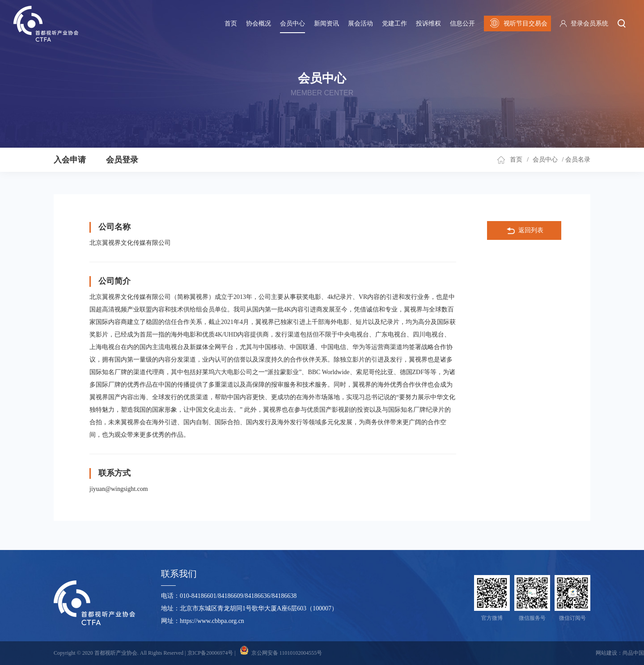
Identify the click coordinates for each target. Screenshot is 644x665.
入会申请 (70, 160)
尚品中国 (633, 653)
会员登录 (122, 160)
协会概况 (258, 23)
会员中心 (292, 23)
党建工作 (394, 23)
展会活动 (360, 23)
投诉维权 (428, 23)
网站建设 (606, 653)
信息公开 (462, 23)
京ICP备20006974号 (210, 653)
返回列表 (524, 231)
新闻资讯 (326, 23)
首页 (231, 23)
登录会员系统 (589, 23)
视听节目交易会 (518, 23)
